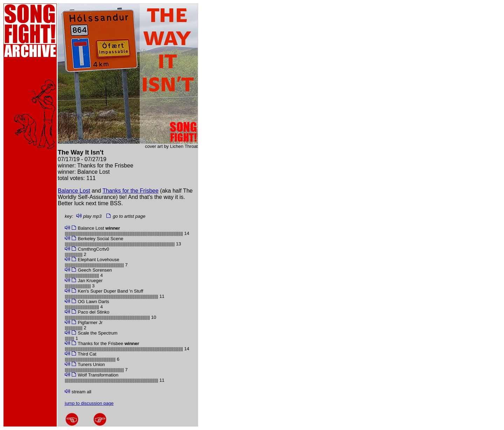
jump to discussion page (89, 403)
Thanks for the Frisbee (131, 191)
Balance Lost (74, 191)
